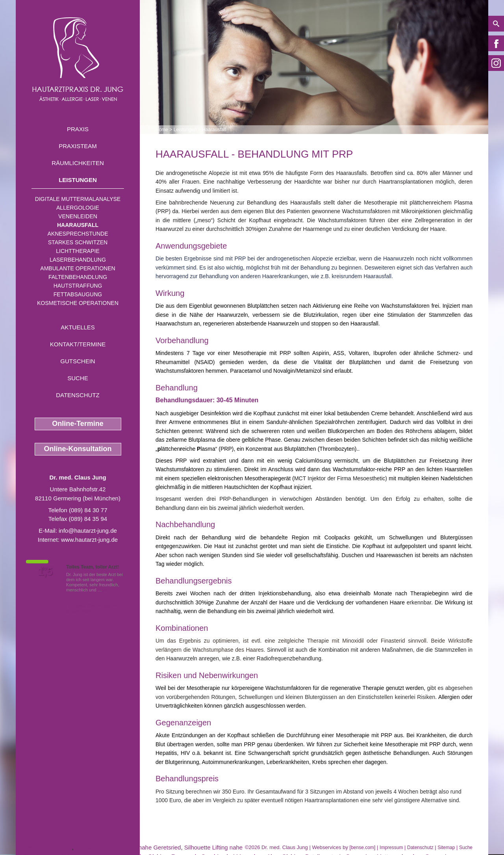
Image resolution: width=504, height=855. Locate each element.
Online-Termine (78, 424)
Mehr (108, 590)
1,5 (45, 572)
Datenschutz (78, 395)
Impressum (391, 848)
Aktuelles (78, 327)
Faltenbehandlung (78, 277)
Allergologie (78, 208)
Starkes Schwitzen (78, 242)
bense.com (362, 848)
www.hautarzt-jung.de (89, 540)
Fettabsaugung (78, 294)
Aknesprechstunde (78, 234)
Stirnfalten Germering (44, 847)
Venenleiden (78, 216)
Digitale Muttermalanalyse (78, 199)
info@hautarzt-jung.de (88, 531)
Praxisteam (78, 146)
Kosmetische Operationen (78, 303)
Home (162, 130)
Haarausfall (78, 225)
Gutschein (78, 361)
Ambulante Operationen (78, 268)
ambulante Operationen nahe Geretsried (128, 847)
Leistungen (78, 180)
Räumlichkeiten (78, 163)
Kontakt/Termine (78, 344)
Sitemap (446, 848)
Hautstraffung (78, 286)
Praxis (78, 129)
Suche (78, 378)
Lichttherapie (78, 251)
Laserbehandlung (78, 260)
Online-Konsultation (78, 449)
